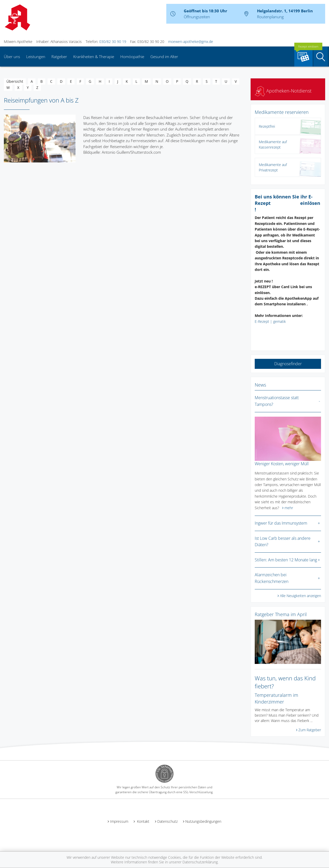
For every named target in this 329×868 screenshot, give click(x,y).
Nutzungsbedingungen (203, 821)
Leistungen (36, 57)
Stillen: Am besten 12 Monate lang (286, 560)
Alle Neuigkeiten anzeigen (300, 596)
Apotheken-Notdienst (283, 91)
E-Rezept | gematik (270, 321)
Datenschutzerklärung (200, 862)
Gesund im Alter (164, 57)
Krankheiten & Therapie (94, 57)
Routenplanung (270, 17)
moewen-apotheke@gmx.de (191, 42)
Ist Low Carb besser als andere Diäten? (283, 542)
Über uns (12, 57)
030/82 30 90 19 (113, 42)
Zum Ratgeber (310, 730)
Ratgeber (59, 57)
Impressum (119, 821)
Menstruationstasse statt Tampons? (277, 401)
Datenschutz (167, 821)
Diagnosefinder (288, 364)
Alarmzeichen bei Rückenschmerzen (272, 578)
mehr (289, 508)
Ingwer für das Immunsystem (281, 523)
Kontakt (143, 821)
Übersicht (15, 81)
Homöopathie (132, 57)
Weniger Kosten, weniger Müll (282, 464)
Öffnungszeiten (197, 17)
